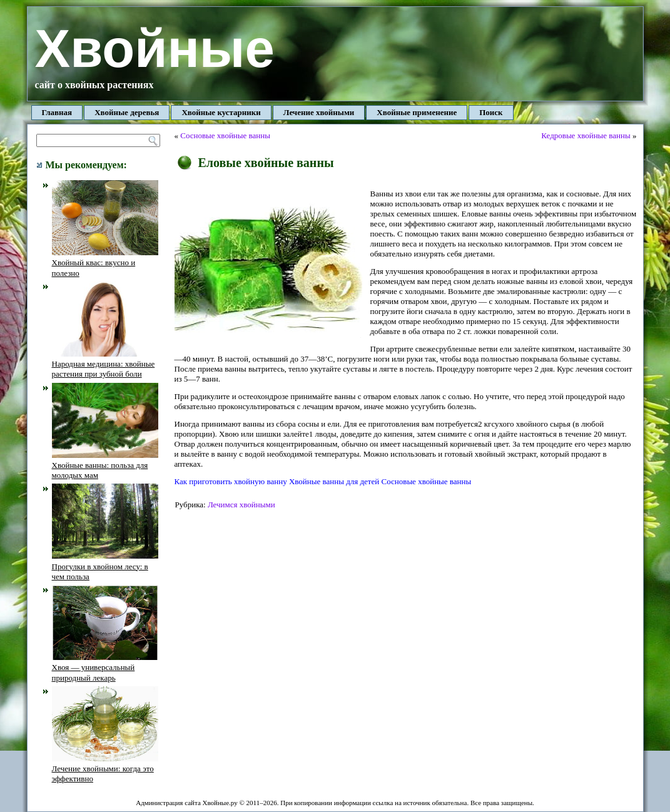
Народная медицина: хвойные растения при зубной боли (105, 364)
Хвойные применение (417, 112)
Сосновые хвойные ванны (225, 135)
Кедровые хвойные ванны (586, 135)
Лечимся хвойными (241, 505)
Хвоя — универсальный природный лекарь (105, 667)
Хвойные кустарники (221, 112)
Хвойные (155, 48)
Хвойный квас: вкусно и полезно (105, 263)
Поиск (491, 112)
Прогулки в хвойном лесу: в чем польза (105, 566)
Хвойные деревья (127, 112)
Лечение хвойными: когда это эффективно (105, 769)
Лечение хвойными (319, 112)
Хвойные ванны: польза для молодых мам (105, 465)
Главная (57, 112)
